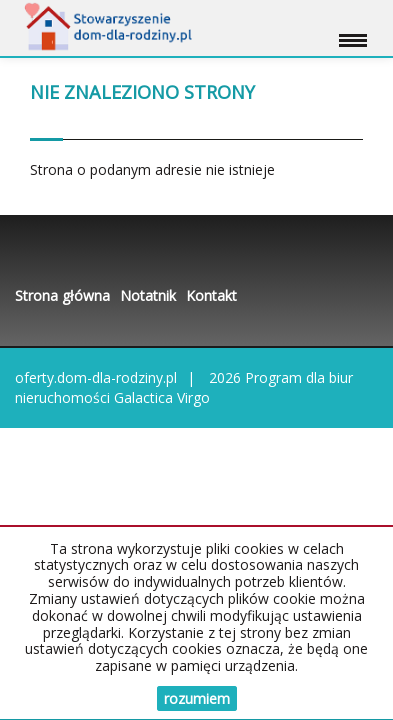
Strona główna (62, 295)
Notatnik (148, 295)
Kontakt (211, 295)
